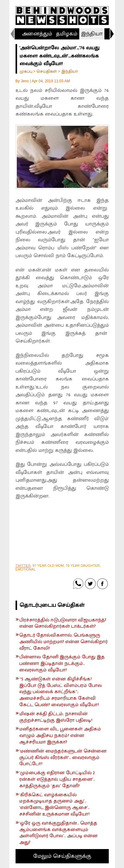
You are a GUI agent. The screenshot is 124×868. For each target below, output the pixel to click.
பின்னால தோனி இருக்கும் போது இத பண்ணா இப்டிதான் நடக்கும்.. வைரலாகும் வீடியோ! (62, 664)
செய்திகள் (47, 71)
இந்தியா (92, 34)
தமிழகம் (67, 34)
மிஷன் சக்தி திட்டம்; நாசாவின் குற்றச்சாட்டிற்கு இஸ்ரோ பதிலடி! (56, 717)
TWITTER (23, 566)
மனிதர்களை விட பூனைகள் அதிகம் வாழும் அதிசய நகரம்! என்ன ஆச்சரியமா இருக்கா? (60, 736)
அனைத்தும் (37, 34)
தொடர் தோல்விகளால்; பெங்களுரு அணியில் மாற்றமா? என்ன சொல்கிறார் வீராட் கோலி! (63, 642)
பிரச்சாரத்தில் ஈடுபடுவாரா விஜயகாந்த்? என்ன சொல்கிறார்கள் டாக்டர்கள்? (63, 624)
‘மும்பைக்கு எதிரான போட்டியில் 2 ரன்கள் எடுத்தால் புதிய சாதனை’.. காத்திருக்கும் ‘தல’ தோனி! (57, 779)
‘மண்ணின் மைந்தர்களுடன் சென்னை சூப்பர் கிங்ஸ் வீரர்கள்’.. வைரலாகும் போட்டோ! (63, 758)
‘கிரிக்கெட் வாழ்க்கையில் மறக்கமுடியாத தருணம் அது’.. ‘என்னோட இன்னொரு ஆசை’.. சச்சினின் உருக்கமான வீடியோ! (55, 805)
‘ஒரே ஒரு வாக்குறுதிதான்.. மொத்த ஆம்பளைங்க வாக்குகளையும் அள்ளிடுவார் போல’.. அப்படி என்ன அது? (58, 833)
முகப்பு (26, 71)
